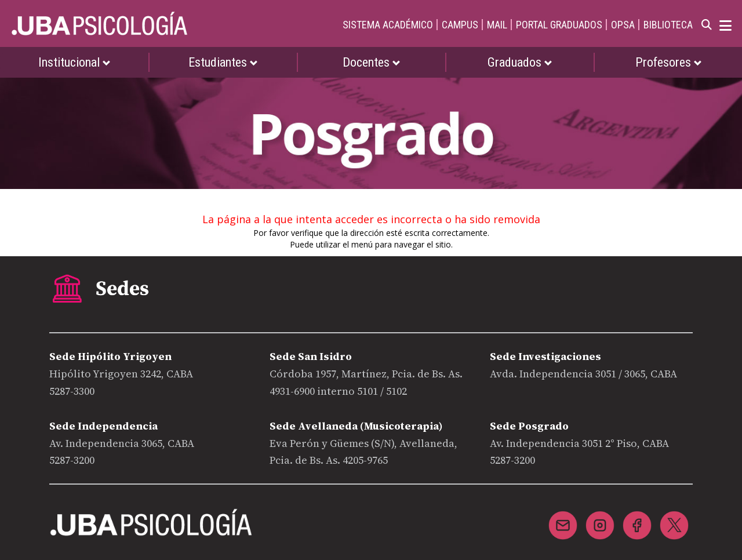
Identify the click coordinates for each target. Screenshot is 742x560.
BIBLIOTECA (668, 25)
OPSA (623, 25)
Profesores (669, 62)
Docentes (372, 62)
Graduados (520, 62)
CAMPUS (460, 25)
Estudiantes (223, 62)
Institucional (74, 62)
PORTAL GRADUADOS (559, 25)
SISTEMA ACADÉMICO (388, 25)
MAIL (497, 25)
